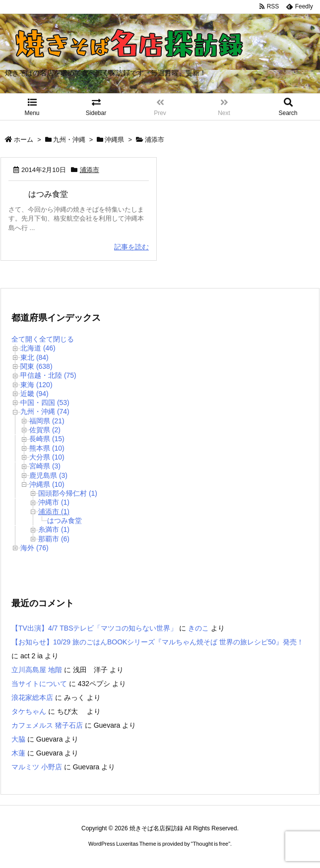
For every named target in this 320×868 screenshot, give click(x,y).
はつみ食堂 (48, 194)
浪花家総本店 (32, 697)
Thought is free (211, 844)
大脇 (18, 739)
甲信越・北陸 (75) (48, 375)
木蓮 (18, 753)
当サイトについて (39, 684)
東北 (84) (34, 357)
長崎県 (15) (47, 439)
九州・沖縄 (69, 140)
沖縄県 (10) (47, 484)
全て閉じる (57, 339)
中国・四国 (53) (45, 403)
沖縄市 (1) (54, 502)
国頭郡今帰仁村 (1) (68, 493)
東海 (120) (36, 385)
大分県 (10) (47, 457)
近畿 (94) (34, 394)
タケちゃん (29, 711)
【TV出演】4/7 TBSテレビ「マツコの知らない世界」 (94, 628)
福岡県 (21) (47, 421)
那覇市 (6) (54, 539)
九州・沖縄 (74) (45, 411)
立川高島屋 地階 (37, 670)
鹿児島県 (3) (48, 475)
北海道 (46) (38, 348)
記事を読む (131, 247)
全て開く (25, 339)
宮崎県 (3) (45, 466)
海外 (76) (34, 548)
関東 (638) (36, 366)
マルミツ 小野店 (37, 767)
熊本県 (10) (47, 448)
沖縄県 (114, 140)
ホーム (24, 140)
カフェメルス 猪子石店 (47, 725)
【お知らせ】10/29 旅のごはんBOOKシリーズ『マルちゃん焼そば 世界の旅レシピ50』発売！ (158, 642)
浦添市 (90, 170)
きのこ (198, 628)
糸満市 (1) (54, 529)
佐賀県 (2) (45, 430)
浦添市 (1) (54, 512)
